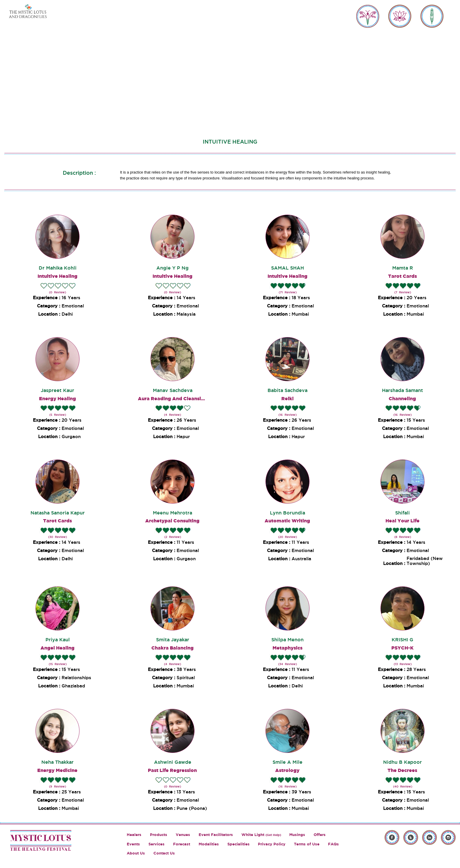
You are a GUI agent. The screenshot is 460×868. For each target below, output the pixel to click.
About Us (136, 853)
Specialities (239, 844)
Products (159, 835)
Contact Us (164, 853)
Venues (183, 835)
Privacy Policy (272, 844)
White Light (261, 835)
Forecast (182, 844)
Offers (320, 835)
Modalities (209, 844)
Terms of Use (307, 844)
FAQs (333, 844)
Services (157, 844)
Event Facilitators (216, 835)
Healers (134, 835)
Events (133, 844)
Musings (297, 835)
